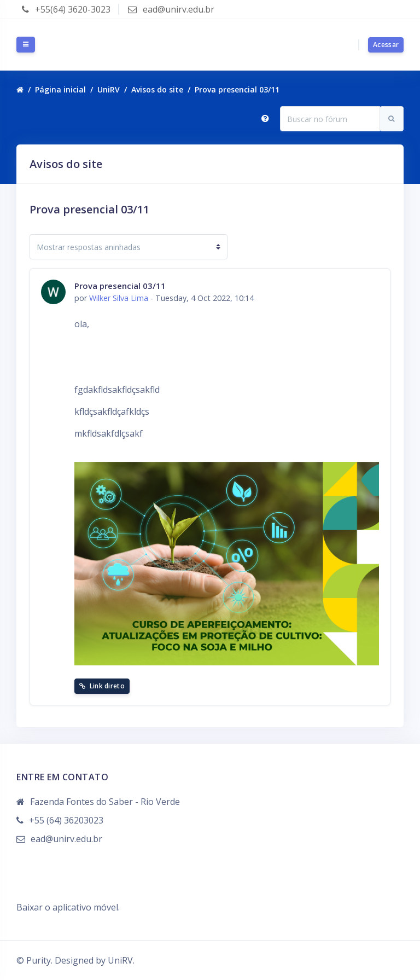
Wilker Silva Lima (119, 298)
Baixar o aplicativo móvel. (68, 907)
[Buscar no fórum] (330, 119)
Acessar (386, 45)
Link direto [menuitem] (102, 686)
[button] (265, 119)
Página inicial (60, 89)
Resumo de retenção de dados (78, 894)
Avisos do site (157, 89)
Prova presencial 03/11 (237, 89)
